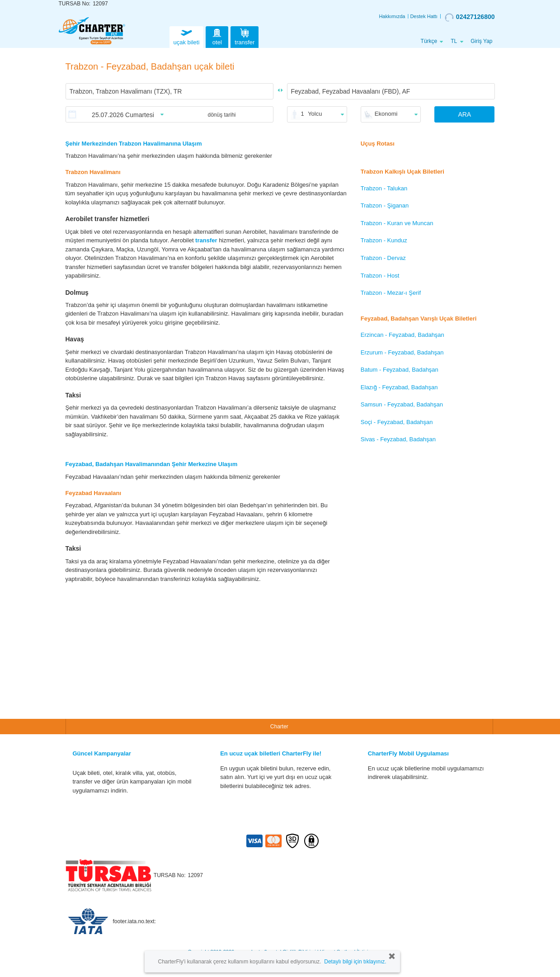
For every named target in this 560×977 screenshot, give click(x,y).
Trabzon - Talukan (384, 188)
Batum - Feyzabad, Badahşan (400, 370)
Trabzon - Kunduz (384, 240)
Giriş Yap (481, 41)
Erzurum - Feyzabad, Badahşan (402, 352)
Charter (279, 727)
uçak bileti (187, 36)
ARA (464, 114)
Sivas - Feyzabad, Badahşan (398, 439)
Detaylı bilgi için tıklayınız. (355, 962)
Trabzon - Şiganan (385, 205)
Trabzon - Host (380, 276)
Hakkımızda (392, 16)
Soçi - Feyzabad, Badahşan (397, 422)
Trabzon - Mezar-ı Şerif (391, 293)
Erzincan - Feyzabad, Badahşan (402, 335)
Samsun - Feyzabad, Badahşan (402, 404)
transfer (245, 36)
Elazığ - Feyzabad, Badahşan (399, 387)
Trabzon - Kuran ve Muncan (397, 223)
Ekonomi (386, 114)
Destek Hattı (424, 16)
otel (217, 36)
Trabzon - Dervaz (383, 258)
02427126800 (470, 17)
